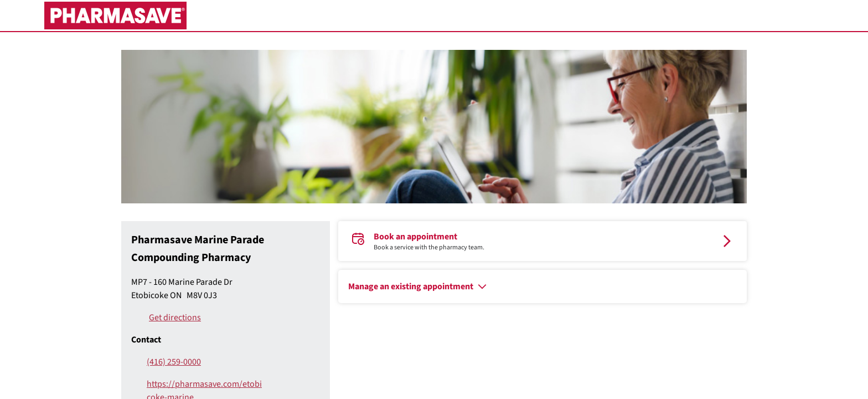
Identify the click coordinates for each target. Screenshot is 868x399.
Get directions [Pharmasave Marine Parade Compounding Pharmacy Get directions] (175, 318)
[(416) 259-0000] (197, 362)
